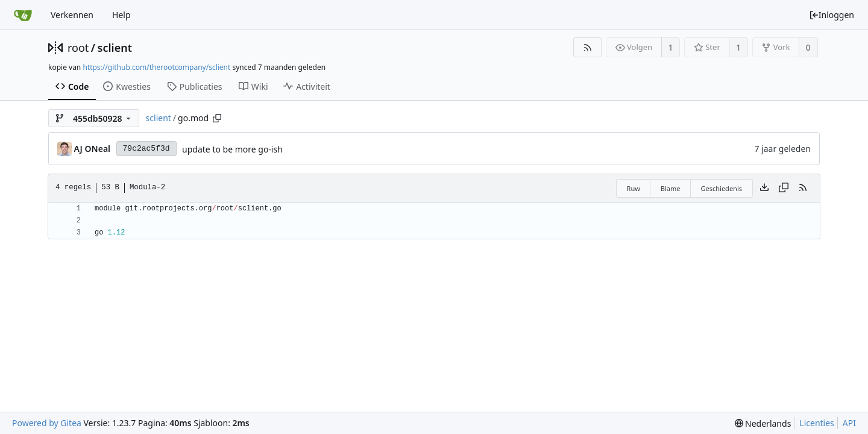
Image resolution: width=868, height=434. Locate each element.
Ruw (634, 188)
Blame (671, 188)
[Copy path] (217, 118)
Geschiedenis (722, 188)
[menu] (763, 423)
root (78, 48)
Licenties (816, 423)
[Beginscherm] (23, 15)
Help (121, 15)
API (849, 423)
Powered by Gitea (47, 423)
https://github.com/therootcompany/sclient (156, 67)
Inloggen (832, 15)
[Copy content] (784, 188)
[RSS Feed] (587, 47)
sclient (115, 48)
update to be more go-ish (232, 149)
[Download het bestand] (764, 188)
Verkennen (72, 15)
